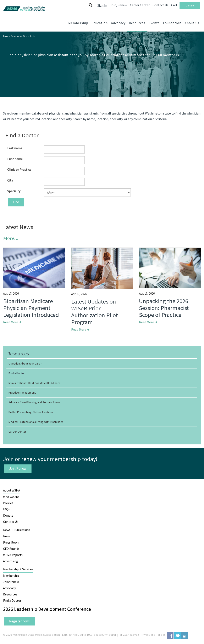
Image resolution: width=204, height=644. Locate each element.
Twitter (177, 635)
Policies (8, 503)
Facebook (170, 635)
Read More (12, 322)
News (7, 536)
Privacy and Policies (153, 635)
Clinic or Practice (19, 170)
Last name (15, 148)
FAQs (6, 509)
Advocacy (9, 588)
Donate (8, 515)
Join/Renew (18, 468)
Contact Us (11, 522)
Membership (11, 576)
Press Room (11, 542)
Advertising (10, 561)
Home (6, 36)
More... (11, 238)
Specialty (14, 191)
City (10, 180)
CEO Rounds (11, 549)
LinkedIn (185, 635)
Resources (16, 36)
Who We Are (11, 497)
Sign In (102, 5)
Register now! (20, 621)
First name (15, 159)
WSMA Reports (13, 555)
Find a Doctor (12, 601)
